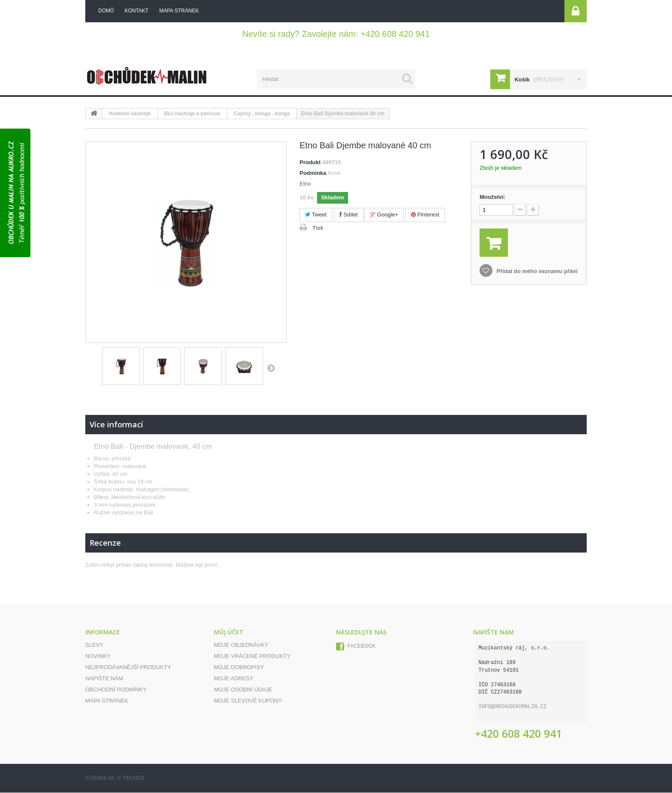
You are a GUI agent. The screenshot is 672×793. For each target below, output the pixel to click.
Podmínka (313, 173)
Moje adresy (234, 679)
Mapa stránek (107, 701)
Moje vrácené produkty (252, 656)
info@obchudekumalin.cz (513, 707)
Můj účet (229, 632)
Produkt (310, 163)
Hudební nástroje (130, 114)
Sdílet (349, 215)
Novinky (98, 656)
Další (271, 368)
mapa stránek (179, 11)
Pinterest (425, 215)
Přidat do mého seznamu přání (536, 272)
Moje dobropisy (239, 668)
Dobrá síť (102, 778)
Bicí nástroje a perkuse (192, 114)
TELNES (133, 778)
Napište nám (104, 679)
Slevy (94, 645)
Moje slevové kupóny (248, 701)
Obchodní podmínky (116, 690)
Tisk (318, 228)
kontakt (137, 11)
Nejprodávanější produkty (128, 668)
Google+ (384, 215)
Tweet (316, 215)
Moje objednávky (241, 645)
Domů (106, 11)
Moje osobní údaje (243, 690)
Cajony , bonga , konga (262, 114)
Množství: (492, 197)
